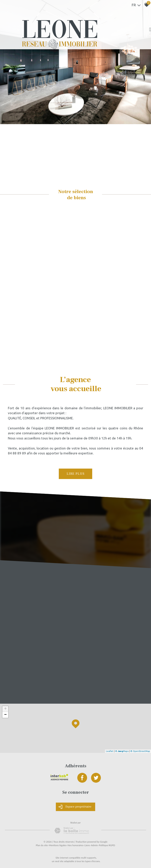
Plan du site (42, 845)
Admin (94, 845)
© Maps (122, 751)
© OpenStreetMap (140, 751)
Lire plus (76, 474)
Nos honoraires (75, 845)
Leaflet (110, 751)
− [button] (5, 715)
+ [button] (5, 709)
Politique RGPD (107, 845)
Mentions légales (58, 845)
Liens (87, 845)
